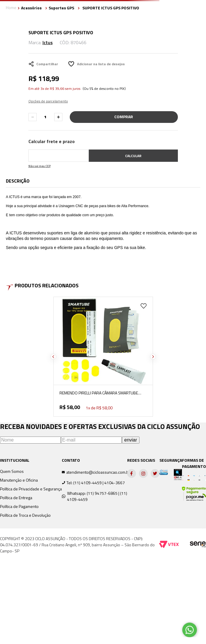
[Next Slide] (153, 357)
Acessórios (31, 8)
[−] (33, 117)
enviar (131, 440)
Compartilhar (43, 64)
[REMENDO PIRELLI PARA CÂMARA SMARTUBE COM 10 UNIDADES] (103, 357)
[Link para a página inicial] (11, 8)
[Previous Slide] (53, 357)
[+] (58, 117)
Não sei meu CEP (40, 166)
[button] (48, 98)
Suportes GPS (61, 8)
